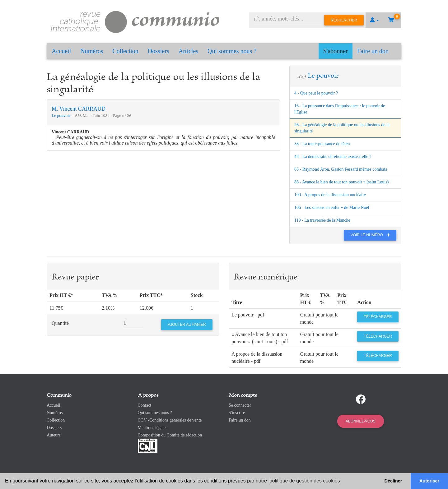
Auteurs (54, 435)
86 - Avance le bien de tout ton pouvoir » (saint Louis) (341, 182)
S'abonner (336, 51)
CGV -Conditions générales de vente (170, 420)
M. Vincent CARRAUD (79, 109)
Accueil (61, 51)
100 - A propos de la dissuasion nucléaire (330, 195)
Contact (145, 405)
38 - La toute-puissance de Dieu (322, 144)
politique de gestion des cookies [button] (305, 481)
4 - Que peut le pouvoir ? (316, 93)
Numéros (92, 51)
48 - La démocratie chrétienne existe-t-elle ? (333, 157)
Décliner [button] (393, 481)
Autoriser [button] (429, 481)
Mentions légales (153, 428)
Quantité (60, 323)
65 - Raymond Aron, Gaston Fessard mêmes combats (341, 169)
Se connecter (240, 405)
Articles (188, 51)
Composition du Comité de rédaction (170, 435)
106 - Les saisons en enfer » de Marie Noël (332, 208)
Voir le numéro (372, 235)
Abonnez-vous (361, 421)
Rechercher (344, 20)
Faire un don (373, 51)
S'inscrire (237, 413)
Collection (126, 51)
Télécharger (378, 317)
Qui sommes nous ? (232, 51)
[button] (375, 20)
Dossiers (159, 51)
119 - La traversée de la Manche (322, 220)
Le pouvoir (61, 115)
